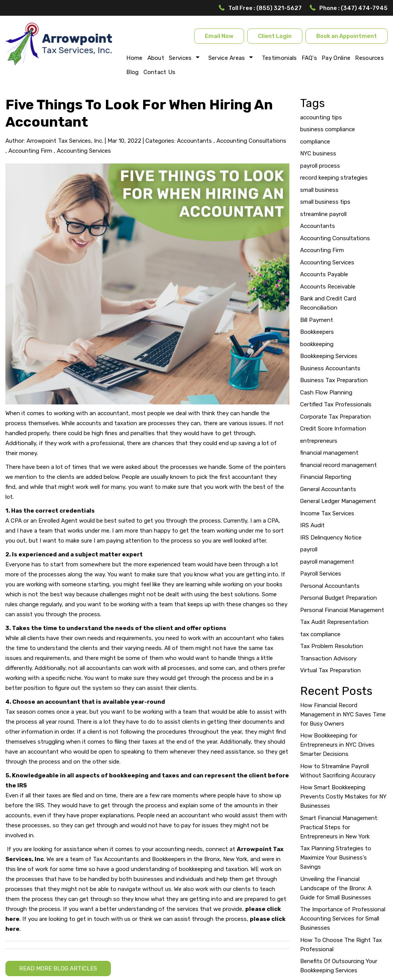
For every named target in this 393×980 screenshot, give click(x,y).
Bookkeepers (317, 332)
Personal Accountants (330, 586)
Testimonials (279, 58)
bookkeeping (317, 344)
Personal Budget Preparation (339, 598)
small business (319, 190)
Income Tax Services (327, 513)
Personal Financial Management (342, 610)
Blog (132, 72)
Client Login (275, 36)
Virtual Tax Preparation (330, 670)
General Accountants (328, 489)
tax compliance (320, 634)
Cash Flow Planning (326, 393)
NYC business (318, 153)
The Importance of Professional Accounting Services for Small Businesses (343, 919)
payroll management (327, 562)
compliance (315, 142)
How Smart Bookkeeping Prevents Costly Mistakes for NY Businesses (343, 797)
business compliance (328, 129)
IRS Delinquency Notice (331, 538)
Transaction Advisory (328, 658)
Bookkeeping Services (329, 356)
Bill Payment (317, 320)
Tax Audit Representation (334, 622)
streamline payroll (323, 214)
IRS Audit (312, 525)
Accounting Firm (30, 151)
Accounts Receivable (328, 287)
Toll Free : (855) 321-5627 (265, 8)
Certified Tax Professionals (336, 404)
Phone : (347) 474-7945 (353, 8)
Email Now (219, 36)
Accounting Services (84, 151)
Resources (369, 58)
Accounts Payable (324, 274)
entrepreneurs (319, 441)
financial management (329, 453)
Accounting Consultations (251, 141)
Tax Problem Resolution (332, 646)
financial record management (339, 465)
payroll (309, 549)
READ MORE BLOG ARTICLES (58, 968)
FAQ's (310, 58)
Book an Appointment (347, 36)
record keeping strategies (334, 178)
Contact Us (160, 72)
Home (134, 58)
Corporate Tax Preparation (335, 417)
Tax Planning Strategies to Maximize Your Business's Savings (336, 858)
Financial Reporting (326, 477)
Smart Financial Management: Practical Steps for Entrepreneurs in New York (339, 827)
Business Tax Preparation (334, 380)
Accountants (194, 141)
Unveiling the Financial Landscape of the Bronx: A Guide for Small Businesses (336, 888)
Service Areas (227, 58)
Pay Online (336, 58)
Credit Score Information (333, 429)
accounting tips (321, 117)
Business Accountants (330, 368)
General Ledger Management (338, 501)
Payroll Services (321, 574)
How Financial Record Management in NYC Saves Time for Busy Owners (343, 714)
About (156, 58)
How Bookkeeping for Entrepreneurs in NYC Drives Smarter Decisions (337, 745)
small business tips (325, 202)
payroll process (320, 166)
